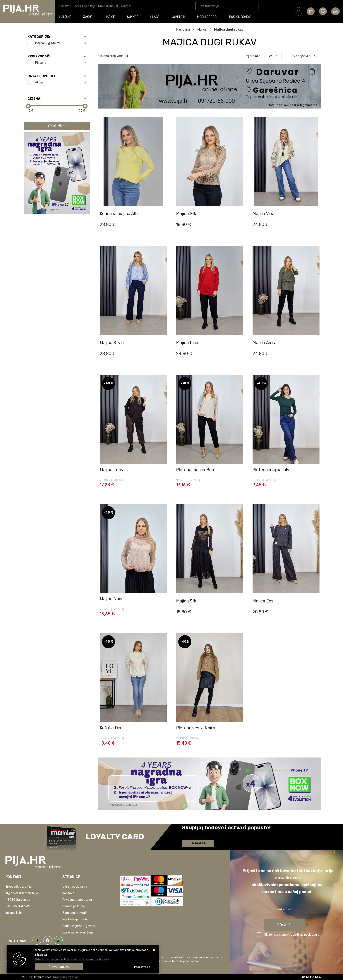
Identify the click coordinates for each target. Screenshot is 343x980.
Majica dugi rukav (61, 43)
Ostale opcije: (41, 76)
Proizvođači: (39, 56)
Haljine (67, 17)
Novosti (127, 6)
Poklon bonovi (242, 17)
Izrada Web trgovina (66, 977)
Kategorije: (39, 37)
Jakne (90, 17)
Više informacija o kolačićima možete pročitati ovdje (72, 959)
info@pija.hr (14, 913)
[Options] (142, 967)
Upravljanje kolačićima (78, 933)
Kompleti (180, 17)
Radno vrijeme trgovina (79, 926)
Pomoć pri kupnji (74, 906)
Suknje (134, 17)
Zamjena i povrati (75, 913)
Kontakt (68, 893)
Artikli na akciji (85, 6)
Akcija (61, 82)
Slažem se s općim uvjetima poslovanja (292, 935)
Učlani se (198, 843)
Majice (111, 17)
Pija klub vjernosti (75, 919)
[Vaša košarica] (335, 11)
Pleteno (61, 63)
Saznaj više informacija (198, 834)
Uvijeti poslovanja (75, 887)
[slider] (28, 106)
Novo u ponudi (108, 6)
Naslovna (65, 6)
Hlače (157, 17)
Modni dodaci (209, 17)
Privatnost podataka (77, 900)
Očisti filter (57, 126)
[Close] (59, 967)
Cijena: (34, 99)
